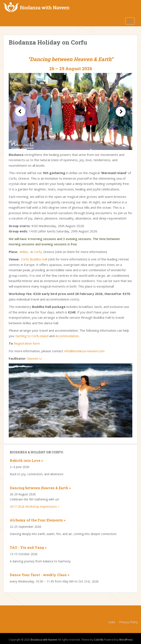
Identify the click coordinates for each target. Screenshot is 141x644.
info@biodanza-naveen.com (84, 351)
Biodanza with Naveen (44, 640)
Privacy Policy (128, 622)
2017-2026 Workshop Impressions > (35, 506)
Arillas (24, 252)
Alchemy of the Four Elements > (38, 520)
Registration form (27, 343)
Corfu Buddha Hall (34, 259)
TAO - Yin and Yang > (28, 547)
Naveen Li (34, 358)
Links (112, 622)
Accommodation (67, 336)
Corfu (38, 252)
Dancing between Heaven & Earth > (40, 488)
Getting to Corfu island (32, 336)
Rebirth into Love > (26, 460)
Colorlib (99, 640)
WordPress (126, 640)
